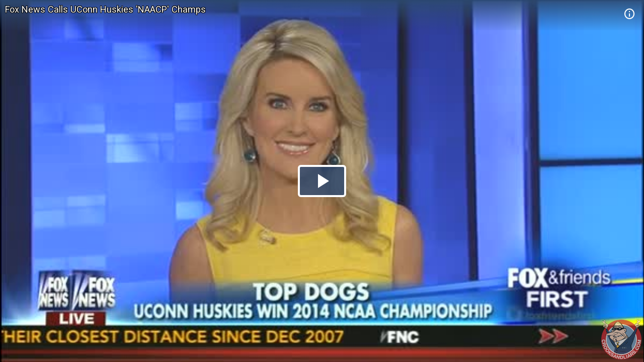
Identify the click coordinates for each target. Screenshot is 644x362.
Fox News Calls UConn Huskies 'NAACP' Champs (105, 9)
